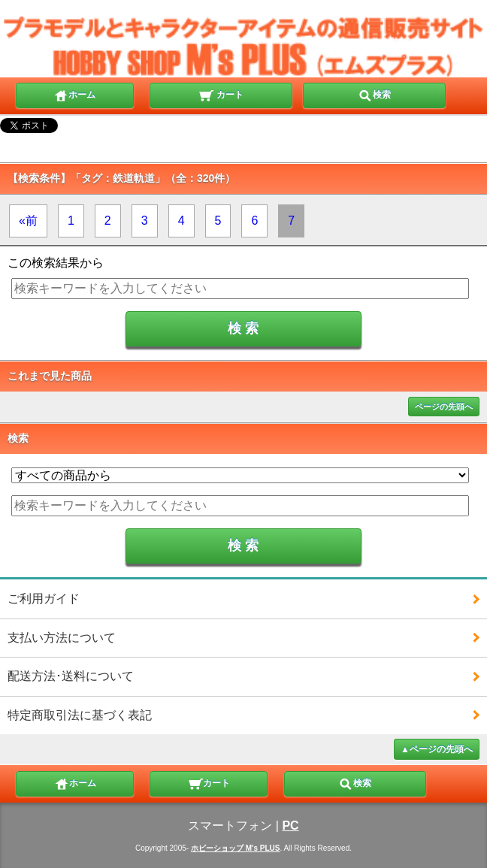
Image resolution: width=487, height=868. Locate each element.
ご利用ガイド (44, 599)
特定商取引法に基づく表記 (80, 715)
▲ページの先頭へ (437, 749)
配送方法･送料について (71, 676)
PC (290, 826)
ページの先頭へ (444, 407)
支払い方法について (62, 638)
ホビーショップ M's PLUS (236, 848)
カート (221, 94)
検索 (374, 94)
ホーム (74, 94)
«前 (28, 221)
